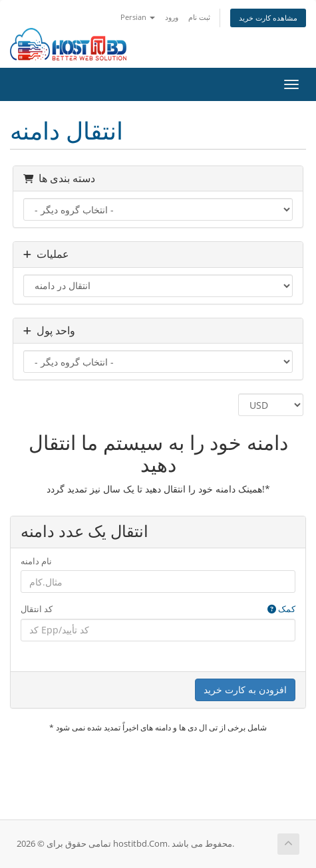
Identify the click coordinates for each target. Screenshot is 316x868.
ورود (172, 17)
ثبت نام (199, 17)
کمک (281, 609)
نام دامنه (36, 561)
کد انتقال (158, 609)
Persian (138, 17)
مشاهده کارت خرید (268, 18)
